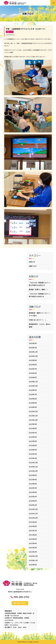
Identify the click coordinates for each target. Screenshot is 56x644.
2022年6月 (33, 484)
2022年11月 (33, 467)
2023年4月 (33, 445)
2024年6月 (33, 399)
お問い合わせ (20, 603)
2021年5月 (33, 539)
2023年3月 (33, 450)
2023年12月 (33, 411)
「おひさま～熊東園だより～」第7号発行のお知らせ (40, 295)
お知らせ (32, 262)
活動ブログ (10, 32)
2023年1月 (33, 458)
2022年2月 (33, 501)
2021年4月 (33, 543)
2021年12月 (33, 509)
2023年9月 (33, 424)
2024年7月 (33, 394)
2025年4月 (33, 377)
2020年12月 (33, 556)
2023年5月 (33, 441)
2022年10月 (33, 471)
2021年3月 (33, 548)
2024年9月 (33, 390)
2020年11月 (33, 560)
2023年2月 (33, 454)
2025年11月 (33, 352)
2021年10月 (33, 518)
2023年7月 (33, 433)
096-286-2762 (21, 597)
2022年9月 (33, 475)
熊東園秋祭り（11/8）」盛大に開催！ (40, 325)
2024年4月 (33, 403)
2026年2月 (33, 348)
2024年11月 (33, 382)
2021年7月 (33, 531)
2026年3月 (33, 343)
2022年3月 (33, 497)
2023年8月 (33, 428)
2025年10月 (33, 356)
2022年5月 (33, 488)
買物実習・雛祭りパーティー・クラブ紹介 (40, 314)
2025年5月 (33, 373)
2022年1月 (33, 505)
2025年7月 (33, 369)
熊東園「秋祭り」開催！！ (38, 289)
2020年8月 (33, 565)
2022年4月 (33, 492)
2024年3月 (33, 407)
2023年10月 (33, 420)
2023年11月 (33, 416)
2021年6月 (33, 535)
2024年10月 (33, 386)
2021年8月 (33, 526)
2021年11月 (33, 514)
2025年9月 (33, 360)
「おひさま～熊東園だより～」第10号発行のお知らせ (40, 284)
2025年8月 (33, 365)
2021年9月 (33, 522)
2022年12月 (33, 463)
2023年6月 (33, 437)
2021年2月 (33, 552)
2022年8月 (33, 480)
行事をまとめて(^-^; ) (37, 320)
